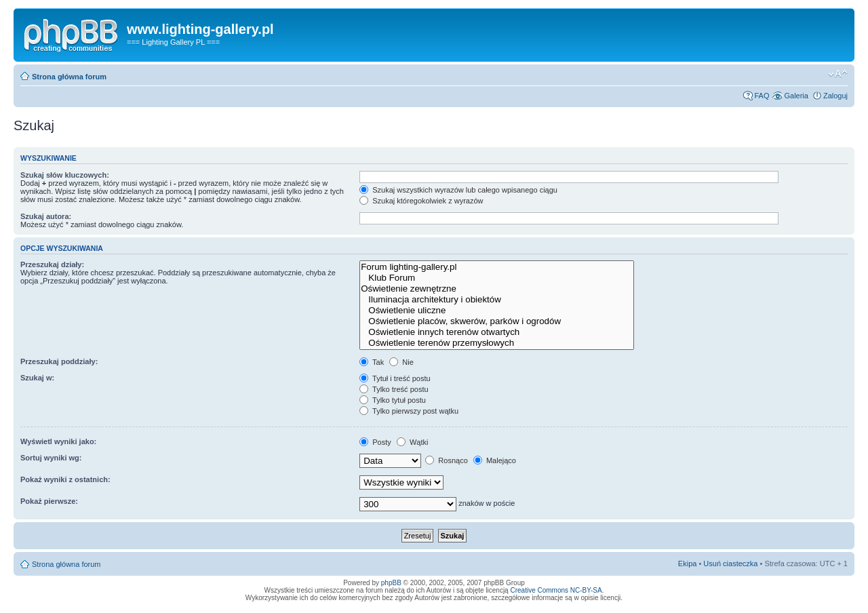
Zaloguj (835, 96)
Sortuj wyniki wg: (51, 458)
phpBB (391, 583)
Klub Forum (497, 278)
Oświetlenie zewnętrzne (497, 289)
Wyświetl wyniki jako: (58, 441)
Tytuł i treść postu (395, 378)
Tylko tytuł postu (393, 400)
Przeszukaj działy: (52, 264)
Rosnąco (446, 460)
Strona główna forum (69, 77)
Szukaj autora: (46, 216)
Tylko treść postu (394, 389)
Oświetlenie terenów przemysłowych (497, 343)
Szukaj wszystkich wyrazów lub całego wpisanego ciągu (458, 190)
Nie (401, 362)
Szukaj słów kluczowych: (65, 175)
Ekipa (688, 563)
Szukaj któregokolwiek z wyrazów (421, 201)
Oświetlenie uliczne (497, 311)
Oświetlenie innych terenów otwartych (497, 332)
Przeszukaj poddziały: (59, 361)
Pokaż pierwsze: (49, 501)
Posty (375, 442)
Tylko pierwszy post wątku (409, 411)
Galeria (796, 96)
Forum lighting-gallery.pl (497, 267)
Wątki (413, 442)
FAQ (762, 96)
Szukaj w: (37, 378)
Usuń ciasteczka (730, 563)
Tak (372, 362)
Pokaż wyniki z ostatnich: (65, 479)
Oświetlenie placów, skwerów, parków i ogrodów (497, 321)
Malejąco (495, 460)
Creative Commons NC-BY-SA (556, 590)
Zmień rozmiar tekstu (838, 74)
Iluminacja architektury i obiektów (497, 300)
